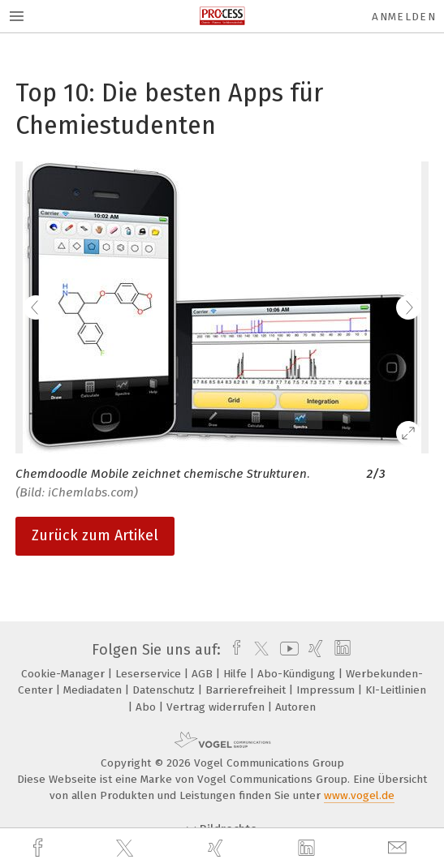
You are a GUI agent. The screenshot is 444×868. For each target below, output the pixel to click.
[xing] (218, 848)
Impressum (327, 690)
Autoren (295, 707)
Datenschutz (165, 690)
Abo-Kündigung (298, 674)
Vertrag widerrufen (217, 707)
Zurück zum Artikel (95, 535)
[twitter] (127, 849)
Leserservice (150, 674)
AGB (204, 674)
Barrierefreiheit (247, 690)
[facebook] (40, 848)
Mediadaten (94, 690)
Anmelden (404, 17)
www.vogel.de (359, 795)
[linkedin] (308, 849)
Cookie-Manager (65, 674)
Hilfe (237, 674)
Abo (147, 707)
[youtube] (287, 650)
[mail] (399, 848)
